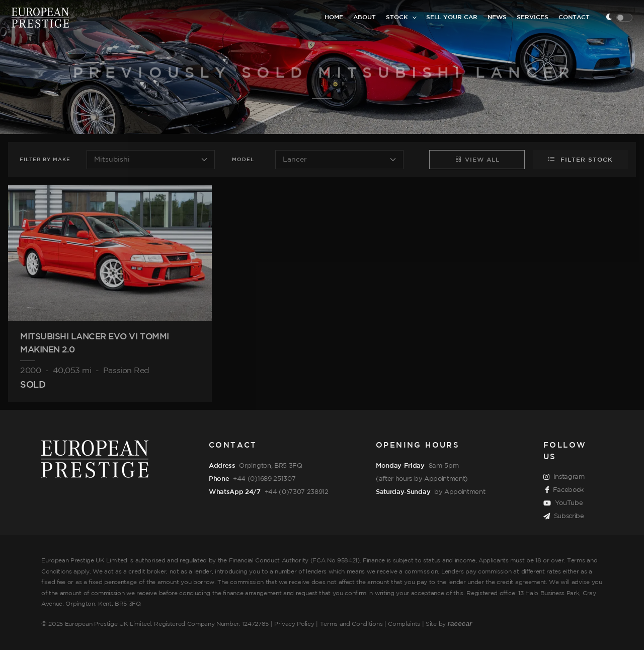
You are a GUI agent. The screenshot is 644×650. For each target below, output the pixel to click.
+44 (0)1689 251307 (264, 479)
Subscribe (564, 517)
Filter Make (45, 160)
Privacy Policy (294, 624)
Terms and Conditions (351, 624)
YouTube (563, 503)
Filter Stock (580, 159)
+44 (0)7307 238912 (297, 492)
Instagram (564, 477)
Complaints (404, 624)
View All (477, 159)
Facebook (565, 490)
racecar (460, 624)
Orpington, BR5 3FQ (270, 466)
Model (243, 160)
